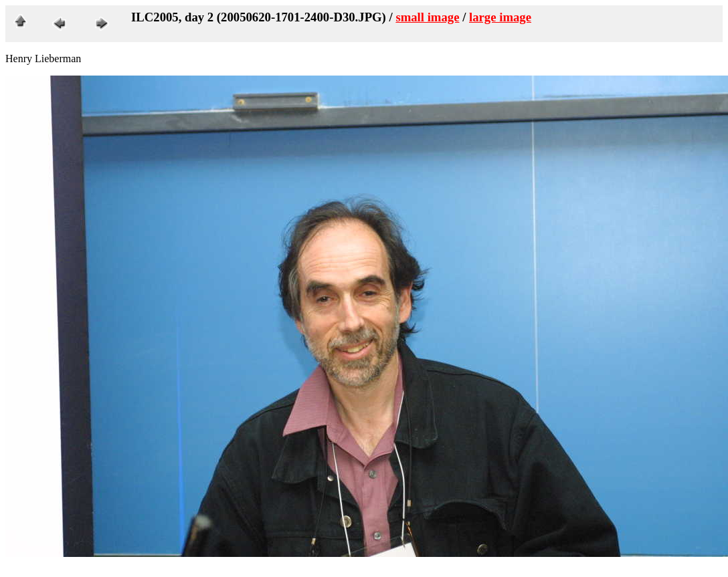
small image (427, 17)
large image (500, 17)
